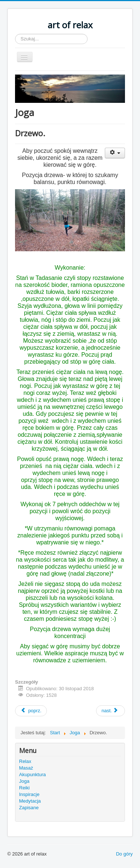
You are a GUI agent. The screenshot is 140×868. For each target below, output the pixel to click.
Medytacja (30, 801)
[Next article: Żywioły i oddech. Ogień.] (110, 711)
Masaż (26, 768)
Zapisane (29, 808)
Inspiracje (29, 794)
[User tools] (115, 153)
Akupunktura (32, 775)
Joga (24, 781)
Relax (25, 761)
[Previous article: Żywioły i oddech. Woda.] (31, 711)
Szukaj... (15, 34)
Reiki (24, 788)
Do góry (124, 854)
